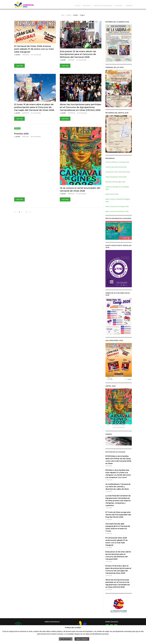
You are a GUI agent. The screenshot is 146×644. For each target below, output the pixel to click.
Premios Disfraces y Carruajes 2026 (117, 162)
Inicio (63, 15)
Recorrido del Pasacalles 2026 (115, 182)
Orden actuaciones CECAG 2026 (116, 177)
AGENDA (129, 6)
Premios (17, 128)
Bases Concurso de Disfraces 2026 (117, 211)
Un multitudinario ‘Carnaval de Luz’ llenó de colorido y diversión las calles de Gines (118, 487)
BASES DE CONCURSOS (103, 6)
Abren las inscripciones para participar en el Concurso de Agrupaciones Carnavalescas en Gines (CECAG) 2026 (81, 107)
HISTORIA (118, 6)
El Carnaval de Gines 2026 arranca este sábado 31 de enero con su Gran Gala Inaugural (34, 49)
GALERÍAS (86, 6)
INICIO (78, 6)
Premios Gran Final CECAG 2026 (116, 167)
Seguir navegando (82, 639)
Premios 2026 (21, 134)
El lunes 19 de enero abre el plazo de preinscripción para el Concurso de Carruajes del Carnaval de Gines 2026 (34, 107)
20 (27, 212)
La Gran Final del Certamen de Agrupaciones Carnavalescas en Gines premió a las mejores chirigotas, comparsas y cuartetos (118, 501)
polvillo (69, 15)
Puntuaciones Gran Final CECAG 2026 (118, 172)
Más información (66, 639)
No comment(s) (36, 55)
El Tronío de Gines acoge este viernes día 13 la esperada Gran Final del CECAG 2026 (118, 515)
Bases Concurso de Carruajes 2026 (117, 206)
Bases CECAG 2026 (112, 194)
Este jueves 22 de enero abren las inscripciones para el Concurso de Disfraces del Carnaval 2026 (78, 54)
